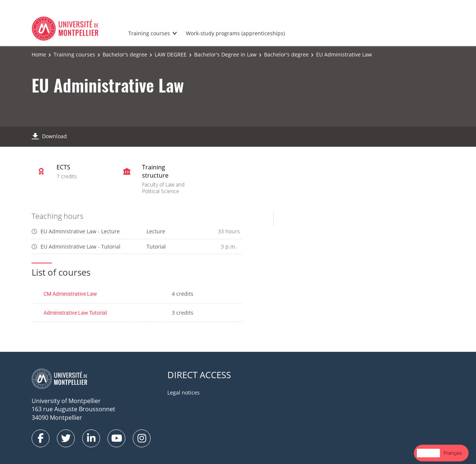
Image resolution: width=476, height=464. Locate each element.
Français (453, 453)
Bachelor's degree (125, 54)
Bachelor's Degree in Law (225, 54)
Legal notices (184, 392)
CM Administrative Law (70, 294)
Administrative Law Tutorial (75, 313)
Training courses (149, 33)
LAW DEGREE (171, 54)
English (428, 453)
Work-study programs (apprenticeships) (235, 33)
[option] (453, 453)
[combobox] (428, 453)
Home (39, 54)
